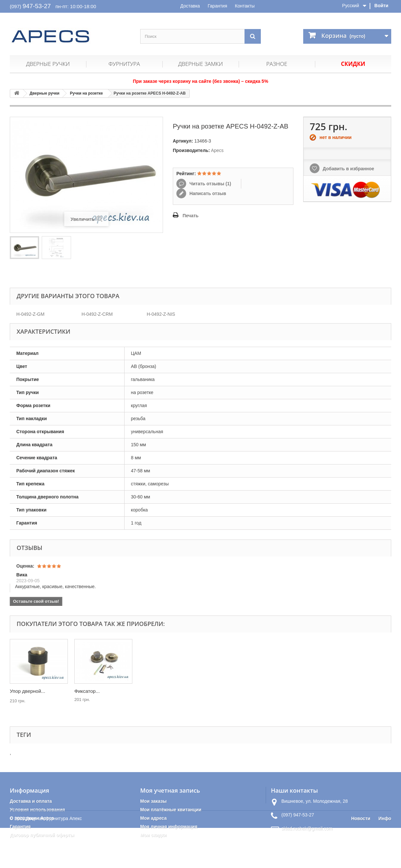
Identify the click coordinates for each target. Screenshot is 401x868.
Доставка (190, 6)
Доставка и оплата (31, 801)
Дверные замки (200, 64)
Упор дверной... (157, 691)
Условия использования (37, 810)
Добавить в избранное (348, 169)
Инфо (385, 859)
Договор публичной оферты (42, 835)
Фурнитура (124, 64)
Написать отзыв (207, 193)
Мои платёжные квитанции (171, 810)
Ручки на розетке (87, 93)
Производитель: (191, 150)
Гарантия (217, 6)
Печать (191, 216)
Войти (381, 6)
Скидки (353, 64)
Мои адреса (153, 818)
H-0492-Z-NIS (161, 314)
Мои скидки (153, 835)
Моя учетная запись (170, 790)
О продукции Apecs (32, 818)
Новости (361, 859)
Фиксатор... (216, 691)
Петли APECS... (92, 691)
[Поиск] (253, 36)
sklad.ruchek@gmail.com (307, 829)
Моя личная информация (169, 827)
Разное (277, 64)
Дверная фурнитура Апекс (54, 859)
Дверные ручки (48, 64)
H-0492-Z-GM (30, 314)
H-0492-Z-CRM (97, 314)
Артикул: (183, 141)
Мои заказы (153, 801)
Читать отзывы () (210, 184)
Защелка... (22, 691)
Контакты (245, 6)
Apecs (217, 150)
